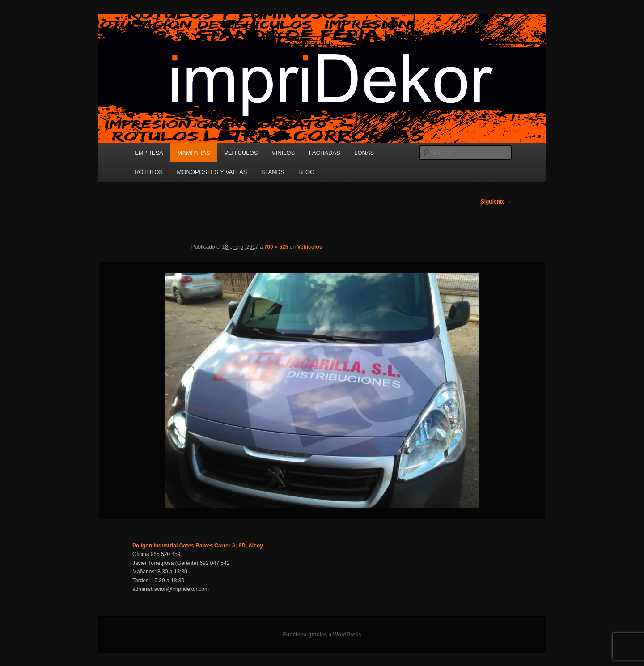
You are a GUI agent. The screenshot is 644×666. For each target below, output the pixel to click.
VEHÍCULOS (241, 153)
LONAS (364, 153)
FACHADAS (325, 153)
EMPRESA (149, 153)
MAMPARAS (193, 153)
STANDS (273, 172)
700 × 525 (276, 247)
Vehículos (309, 247)
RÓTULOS (149, 172)
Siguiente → (496, 202)
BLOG (306, 172)
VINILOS (283, 153)
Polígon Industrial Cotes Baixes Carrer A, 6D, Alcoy (198, 546)
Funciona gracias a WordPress (322, 635)
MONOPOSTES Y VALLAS (212, 172)
